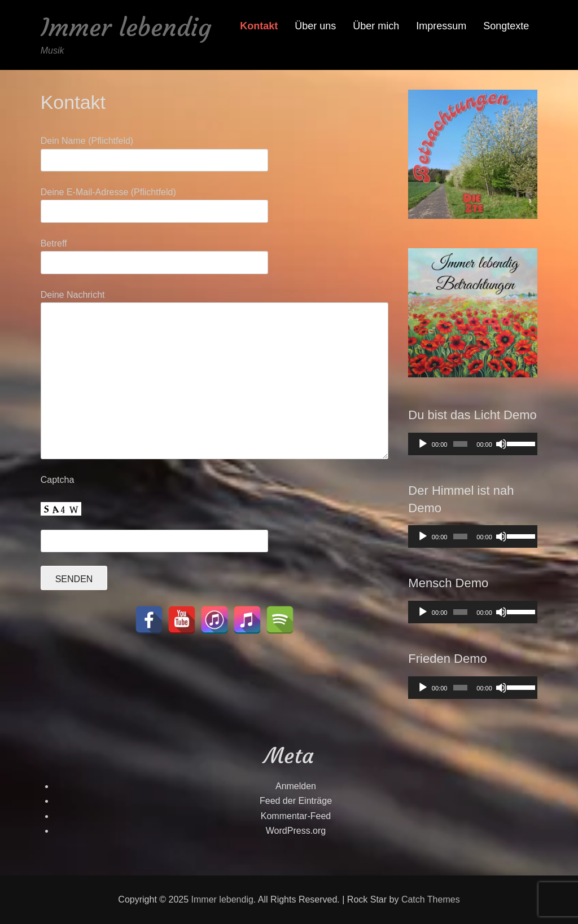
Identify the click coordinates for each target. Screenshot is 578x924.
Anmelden (296, 786)
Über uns (315, 26)
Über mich (376, 26)
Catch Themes (431, 899)
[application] (473, 444)
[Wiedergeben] (423, 444)
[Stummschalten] (501, 444)
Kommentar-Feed (296, 816)
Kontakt (259, 26)
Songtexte (506, 26)
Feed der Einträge (296, 801)
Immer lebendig (126, 27)
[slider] (460, 444)
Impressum (441, 26)
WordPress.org (296, 831)
